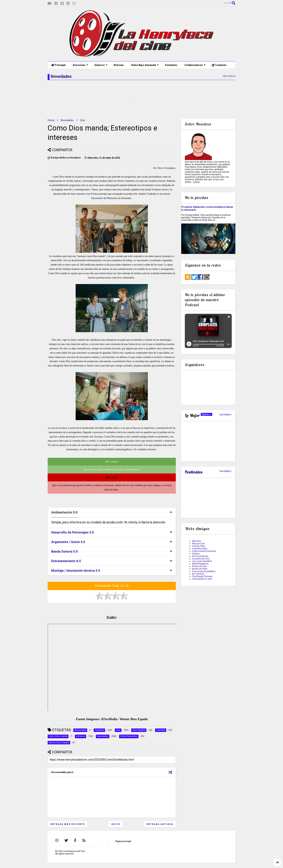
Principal (58, 65)
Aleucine (196, 541)
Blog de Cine (198, 544)
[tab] (112, 512)
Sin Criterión (198, 574)
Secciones (80, 65)
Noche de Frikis (200, 569)
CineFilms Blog (200, 549)
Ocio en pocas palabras (204, 571)
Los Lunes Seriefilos (202, 561)
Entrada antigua (160, 824)
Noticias (119, 65)
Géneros (101, 65)
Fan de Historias (200, 556)
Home (51, 120)
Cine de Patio (199, 546)
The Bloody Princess (202, 576)
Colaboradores (195, 65)
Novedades (67, 120)
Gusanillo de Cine (201, 559)
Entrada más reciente (68, 824)
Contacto (219, 65)
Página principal (123, 841)
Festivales (171, 65)
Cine (82, 120)
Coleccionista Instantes (204, 551)
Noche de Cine (199, 566)
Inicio (116, 824)
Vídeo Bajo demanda (145, 65)
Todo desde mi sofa (202, 579)
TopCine (206, 414)
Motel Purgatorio (200, 564)
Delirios (196, 554)
